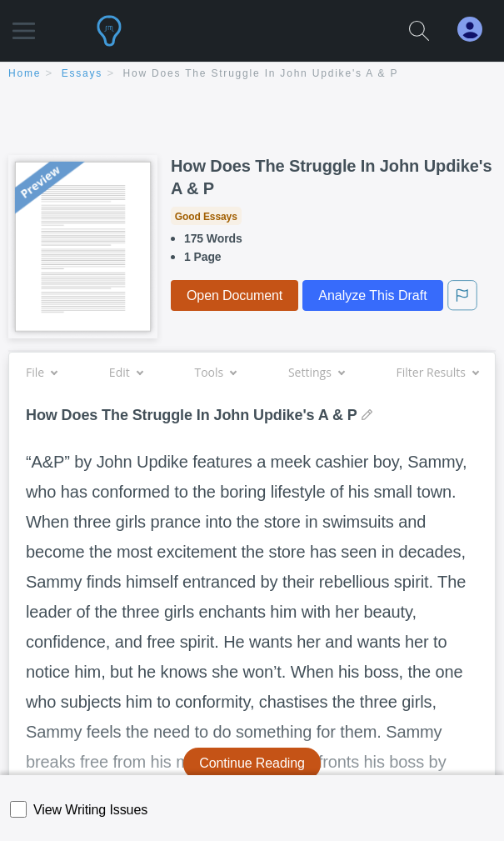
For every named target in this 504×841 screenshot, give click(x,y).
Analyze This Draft (372, 295)
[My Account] (477, 30)
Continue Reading (252, 763)
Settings (316, 372)
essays (82, 73)
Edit (126, 372)
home (25, 73)
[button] (24, 23)
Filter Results (437, 372)
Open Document (235, 295)
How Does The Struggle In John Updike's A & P (261, 73)
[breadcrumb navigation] (252, 75)
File (41, 372)
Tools (215, 372)
